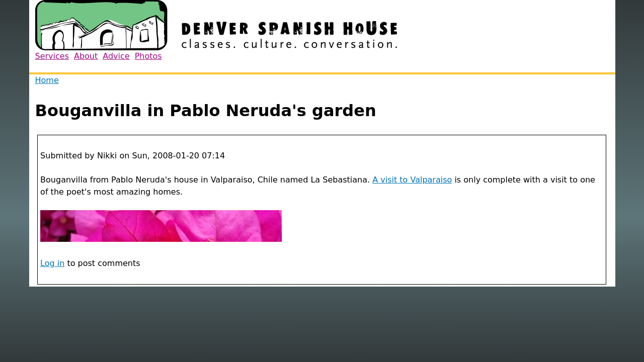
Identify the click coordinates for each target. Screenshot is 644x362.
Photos (148, 56)
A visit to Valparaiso (412, 180)
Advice (116, 56)
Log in (52, 263)
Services (52, 56)
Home (47, 80)
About (86, 56)
